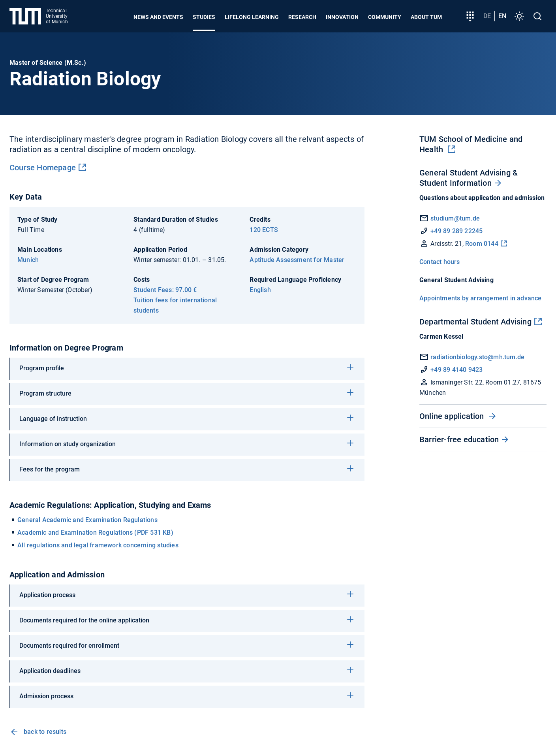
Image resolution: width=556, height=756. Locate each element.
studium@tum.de (455, 218)
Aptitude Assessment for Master (297, 260)
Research (302, 17)
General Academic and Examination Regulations (87, 520)
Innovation (342, 17)
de (487, 16)
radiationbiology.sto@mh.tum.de (477, 357)
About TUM (426, 17)
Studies (204, 17)
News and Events (158, 17)
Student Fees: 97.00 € (165, 290)
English (260, 290)
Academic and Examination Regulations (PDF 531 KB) (95, 533)
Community (385, 17)
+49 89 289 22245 (456, 231)
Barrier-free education (459, 439)
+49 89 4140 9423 (456, 370)
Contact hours (440, 262)
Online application (453, 416)
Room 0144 (482, 244)
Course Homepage (43, 168)
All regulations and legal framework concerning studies (98, 545)
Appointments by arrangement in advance (481, 298)
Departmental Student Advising (475, 322)
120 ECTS (264, 230)
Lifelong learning (252, 17)
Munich (28, 260)
